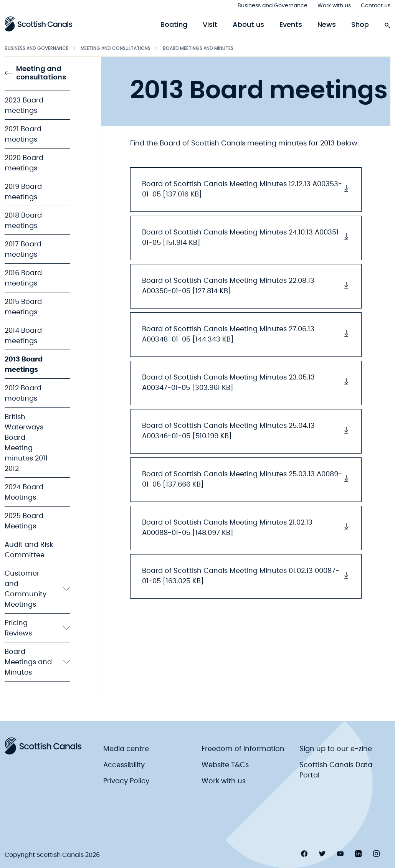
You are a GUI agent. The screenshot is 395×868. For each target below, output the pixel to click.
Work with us (334, 6)
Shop (360, 25)
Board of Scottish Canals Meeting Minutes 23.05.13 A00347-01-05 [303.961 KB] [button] (246, 383)
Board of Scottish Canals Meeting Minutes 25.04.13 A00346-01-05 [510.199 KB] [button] (246, 431)
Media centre (126, 749)
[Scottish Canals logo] (38, 24)
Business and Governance (273, 6)
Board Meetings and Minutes (198, 48)
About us (248, 25)
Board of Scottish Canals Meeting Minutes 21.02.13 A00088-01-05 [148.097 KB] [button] (246, 528)
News (327, 25)
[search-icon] (387, 23)
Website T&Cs (225, 765)
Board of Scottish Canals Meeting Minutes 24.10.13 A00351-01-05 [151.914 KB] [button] (246, 238)
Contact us (376, 6)
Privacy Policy (126, 781)
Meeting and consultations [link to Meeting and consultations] (35, 73)
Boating (174, 25)
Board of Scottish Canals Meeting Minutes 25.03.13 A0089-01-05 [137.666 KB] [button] (246, 479)
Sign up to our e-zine (336, 749)
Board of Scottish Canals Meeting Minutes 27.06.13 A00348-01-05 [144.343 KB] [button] (246, 334)
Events (291, 25)
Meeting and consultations (116, 48)
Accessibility (124, 765)
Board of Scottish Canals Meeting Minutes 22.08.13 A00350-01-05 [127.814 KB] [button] (246, 286)
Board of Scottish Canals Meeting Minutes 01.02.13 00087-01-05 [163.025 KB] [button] (246, 576)
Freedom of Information (243, 749)
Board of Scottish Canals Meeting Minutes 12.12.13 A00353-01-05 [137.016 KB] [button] (246, 189)
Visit (210, 25)
